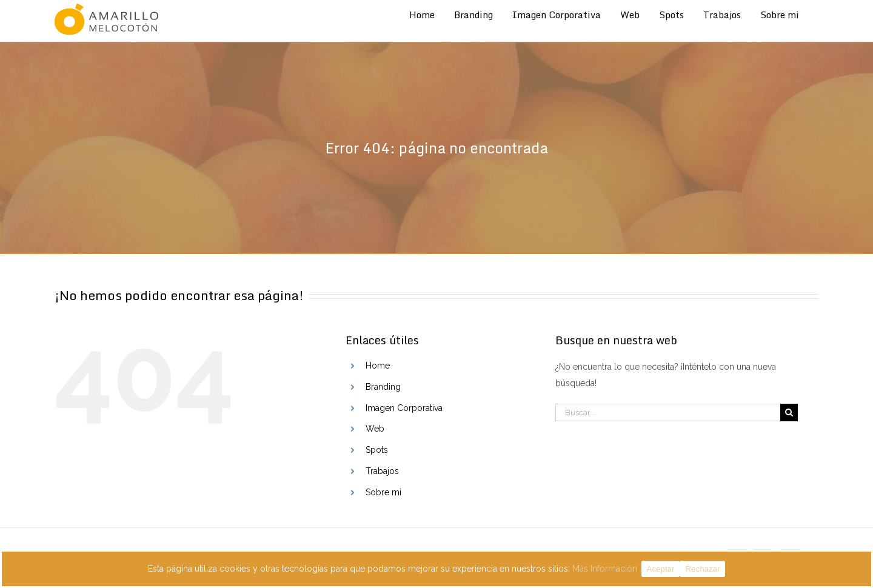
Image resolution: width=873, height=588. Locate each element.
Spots (377, 450)
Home (378, 366)
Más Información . (607, 569)
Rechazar (702, 569)
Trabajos (382, 471)
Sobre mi (383, 492)
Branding (383, 387)
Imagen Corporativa (404, 408)
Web (375, 429)
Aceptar (661, 569)
